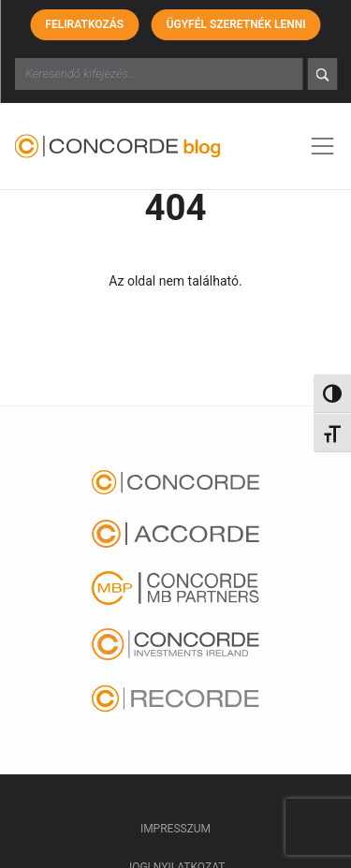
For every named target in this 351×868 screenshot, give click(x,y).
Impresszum (175, 829)
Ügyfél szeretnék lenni (236, 24)
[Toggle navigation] (322, 146)
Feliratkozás (84, 24)
